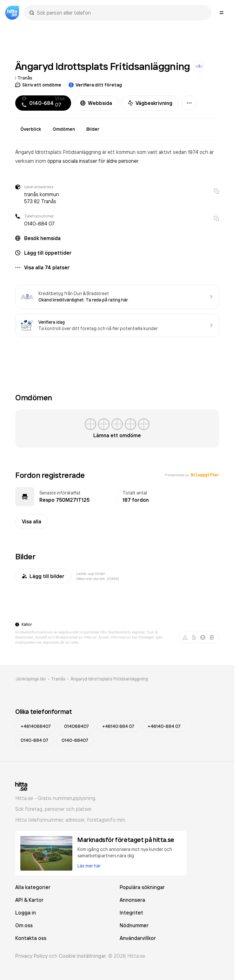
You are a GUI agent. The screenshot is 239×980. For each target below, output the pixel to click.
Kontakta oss (31, 938)
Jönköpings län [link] (31, 679)
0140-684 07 (39, 224)
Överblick (31, 129)
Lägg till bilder (43, 576)
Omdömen (64, 129)
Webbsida (96, 103)
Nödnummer (134, 925)
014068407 (76, 726)
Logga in (26, 913)
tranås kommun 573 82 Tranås (42, 198)
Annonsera (132, 900)
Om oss (24, 925)
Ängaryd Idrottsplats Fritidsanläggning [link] (109, 679)
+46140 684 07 (118, 726)
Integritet (131, 913)
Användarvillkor (138, 938)
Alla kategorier (33, 887)
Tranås (25, 78)
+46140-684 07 (164, 726)
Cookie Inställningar (82, 956)
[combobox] (121, 13)
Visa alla (32, 521)
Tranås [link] (58, 679)
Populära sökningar (142, 887)
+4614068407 (36, 726)
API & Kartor (29, 900)
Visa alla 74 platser (47, 267)
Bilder (93, 129)
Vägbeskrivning (150, 103)
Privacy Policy (31, 956)
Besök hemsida (42, 238)
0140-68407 (75, 740)
